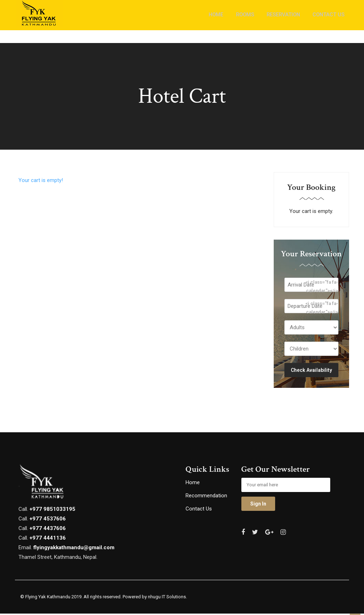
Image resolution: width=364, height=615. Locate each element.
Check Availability (311, 371)
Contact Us (199, 510)
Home (193, 484)
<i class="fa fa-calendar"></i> (322, 287)
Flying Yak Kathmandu (48, 598)
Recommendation (206, 497)
